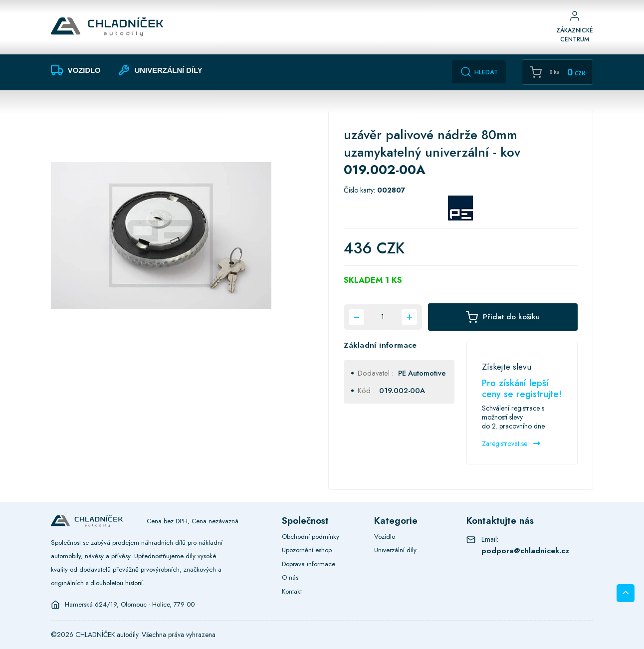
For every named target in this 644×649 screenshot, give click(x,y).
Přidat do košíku (503, 317)
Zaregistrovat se (511, 443)
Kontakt (292, 591)
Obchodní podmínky (311, 537)
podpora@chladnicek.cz (525, 550)
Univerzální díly (395, 550)
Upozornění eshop (307, 550)
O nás (290, 577)
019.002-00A (402, 390)
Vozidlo (385, 537)
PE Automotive (422, 373)
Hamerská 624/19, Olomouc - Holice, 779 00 (130, 605)
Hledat (479, 72)
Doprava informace (309, 564)
